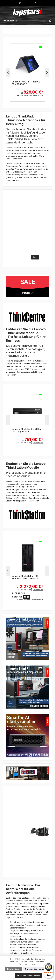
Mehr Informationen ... (27, 964)
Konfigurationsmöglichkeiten (29, 372)
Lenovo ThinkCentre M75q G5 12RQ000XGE (26, 430)
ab (32, 91)
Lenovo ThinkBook (14, 163)
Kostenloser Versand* (29, 3)
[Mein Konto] (44, 21)
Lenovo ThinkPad (14, 147)
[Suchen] (38, 21)
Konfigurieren (14, 969)
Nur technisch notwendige (37, 969)
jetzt (35, 257)
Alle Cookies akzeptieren (29, 976)
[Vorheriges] (8, 72)
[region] (27, 73)
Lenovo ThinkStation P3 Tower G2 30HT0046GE (25, 577)
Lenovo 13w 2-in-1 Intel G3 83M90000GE (26, 83)
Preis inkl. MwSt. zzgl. (30, 95)
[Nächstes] (47, 72)
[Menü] (10, 21)
